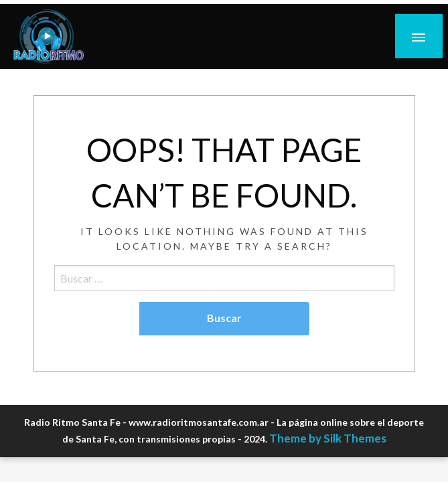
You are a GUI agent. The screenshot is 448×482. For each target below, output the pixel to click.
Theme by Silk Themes (328, 438)
